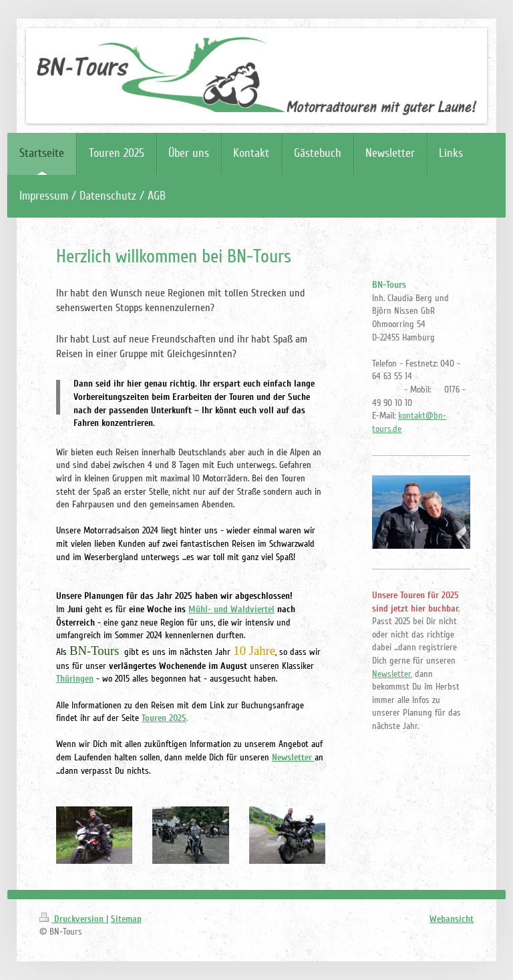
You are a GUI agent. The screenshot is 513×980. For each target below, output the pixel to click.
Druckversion (73, 919)
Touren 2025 (164, 718)
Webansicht (452, 919)
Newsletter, (392, 674)
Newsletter (292, 757)
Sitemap (126, 919)
